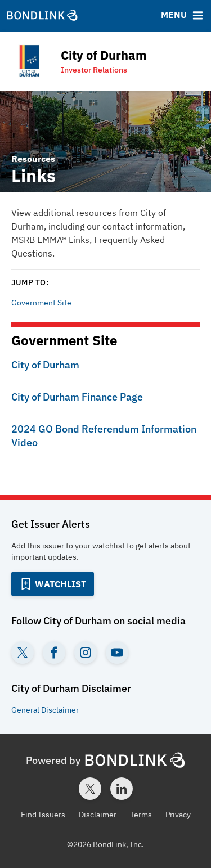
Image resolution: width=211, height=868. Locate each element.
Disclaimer (98, 815)
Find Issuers (43, 815)
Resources (33, 159)
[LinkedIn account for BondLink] (122, 789)
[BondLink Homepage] (42, 16)
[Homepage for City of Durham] (77, 61)
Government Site (41, 303)
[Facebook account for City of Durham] (54, 653)
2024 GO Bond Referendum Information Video (104, 436)
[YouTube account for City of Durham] (117, 653)
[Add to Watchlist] (53, 584)
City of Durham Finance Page (77, 397)
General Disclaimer (45, 710)
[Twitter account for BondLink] (90, 789)
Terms (141, 815)
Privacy (178, 815)
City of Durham (45, 365)
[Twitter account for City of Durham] (23, 653)
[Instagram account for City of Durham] (86, 653)
